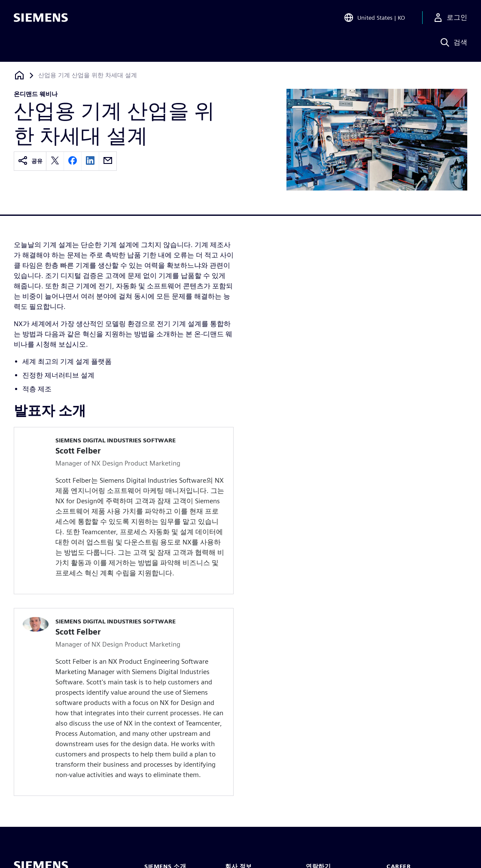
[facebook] (73, 161)
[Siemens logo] (41, 19)
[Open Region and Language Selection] (374, 19)
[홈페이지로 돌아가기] (19, 75)
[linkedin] (90, 161)
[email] (108, 161)
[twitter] (55, 161)
